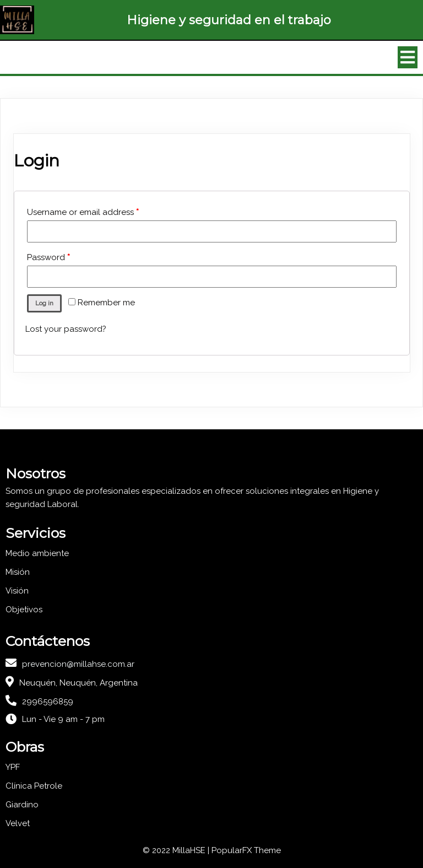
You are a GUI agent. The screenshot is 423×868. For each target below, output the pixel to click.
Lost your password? (66, 329)
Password (48, 257)
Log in (44, 303)
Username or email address (83, 212)
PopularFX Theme (246, 850)
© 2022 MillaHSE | (177, 850)
